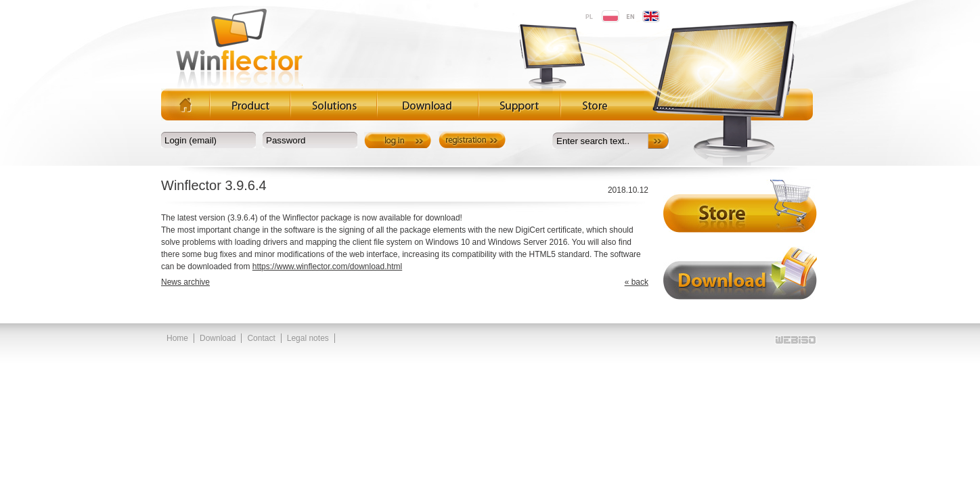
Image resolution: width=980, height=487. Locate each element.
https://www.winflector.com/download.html (327, 266)
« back (637, 282)
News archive (185, 282)
